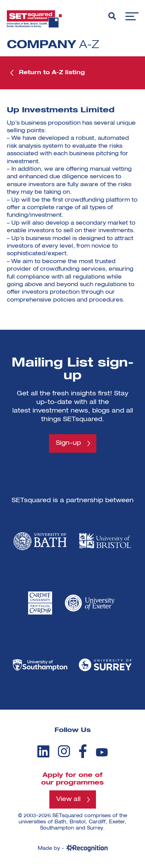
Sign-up (68, 443)
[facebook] (83, 751)
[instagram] (64, 751)
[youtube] (102, 752)
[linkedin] (43, 751)
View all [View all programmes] (68, 799)
